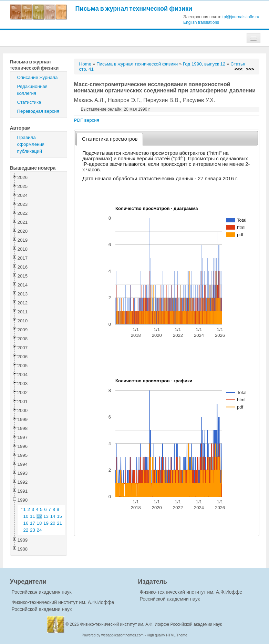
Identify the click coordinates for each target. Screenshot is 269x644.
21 (59, 523)
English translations (201, 22)
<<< (239, 69)
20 (53, 523)
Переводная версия (38, 111)
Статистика (29, 102)
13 (46, 516)
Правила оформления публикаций (31, 144)
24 (39, 530)
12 (39, 516)
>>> (250, 69)
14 (53, 516)
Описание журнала (38, 77)
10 (26, 516)
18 (39, 523)
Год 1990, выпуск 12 (204, 64)
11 (33, 516)
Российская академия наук (42, 592)
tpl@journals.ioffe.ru (241, 17)
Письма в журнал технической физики (134, 8)
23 (33, 530)
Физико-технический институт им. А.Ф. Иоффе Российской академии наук (151, 624)
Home (85, 64)
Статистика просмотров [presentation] (110, 139)
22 (26, 530)
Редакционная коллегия (32, 90)
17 (33, 523)
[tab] (110, 139)
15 (59, 516)
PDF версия (87, 120)
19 (46, 523)
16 (26, 523)
